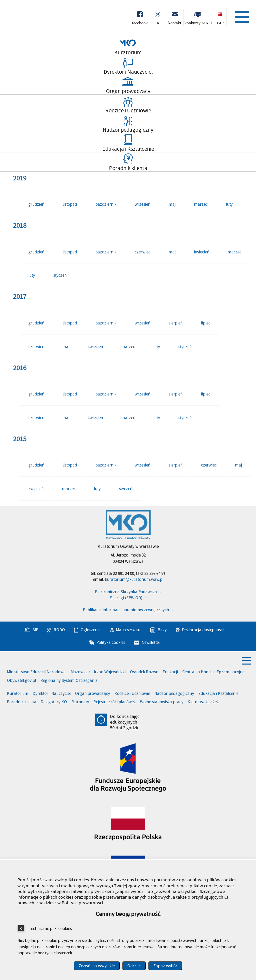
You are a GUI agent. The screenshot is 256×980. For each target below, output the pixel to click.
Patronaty (80, 702)
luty (229, 204)
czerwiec (142, 252)
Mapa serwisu (128, 630)
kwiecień (202, 252)
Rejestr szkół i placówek (114, 702)
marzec (201, 204)
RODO (59, 630)
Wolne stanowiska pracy (162, 702)
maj (172, 204)
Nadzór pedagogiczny (174, 694)
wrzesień (142, 204)
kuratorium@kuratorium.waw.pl (134, 580)
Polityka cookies (111, 642)
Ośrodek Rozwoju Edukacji (154, 672)
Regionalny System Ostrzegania (69, 681)
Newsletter (151, 642)
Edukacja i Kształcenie (218, 694)
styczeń (60, 275)
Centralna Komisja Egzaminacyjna (213, 672)
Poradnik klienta (22, 702)
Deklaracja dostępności (203, 630)
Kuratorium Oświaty (40, 20)
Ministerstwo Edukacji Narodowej (37, 672)
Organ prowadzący (92, 694)
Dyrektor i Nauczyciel (52, 694)
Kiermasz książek (203, 702)
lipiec (206, 323)
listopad (70, 204)
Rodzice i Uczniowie (132, 694)
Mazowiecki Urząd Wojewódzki (98, 672)
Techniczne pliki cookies (50, 928)
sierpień (176, 323)
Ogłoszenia (91, 630)
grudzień (36, 204)
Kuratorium (18, 694)
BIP (35, 630)
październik (106, 204)
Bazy (162, 630)
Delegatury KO (54, 702)
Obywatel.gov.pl (21, 681)
